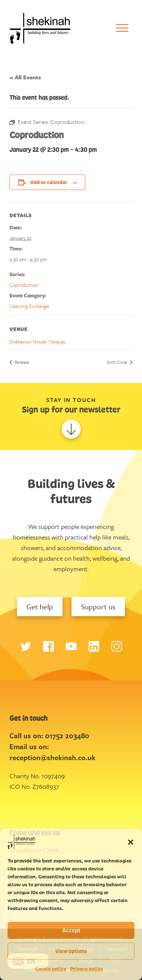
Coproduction (24, 285)
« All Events (25, 77)
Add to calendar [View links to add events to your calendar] (49, 182)
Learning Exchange (29, 306)
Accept (71, 930)
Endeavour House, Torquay (37, 342)
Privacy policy (87, 969)
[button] (131, 842)
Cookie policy (51, 969)
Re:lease (21, 362)
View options (71, 951)
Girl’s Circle (118, 362)
